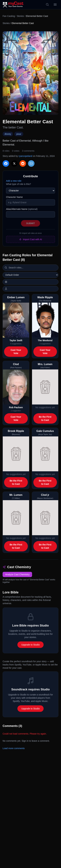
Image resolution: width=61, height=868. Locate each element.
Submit (31, 223)
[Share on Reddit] (23, 163)
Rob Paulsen (16, 407)
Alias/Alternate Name (22, 209)
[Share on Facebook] (6, 163)
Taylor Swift (16, 340)
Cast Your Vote (16, 352)
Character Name (14, 197)
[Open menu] (55, 5)
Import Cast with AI (30, 239)
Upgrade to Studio (30, 645)
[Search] (47, 5)
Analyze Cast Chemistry (17, 574)
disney (8, 134)
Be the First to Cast (45, 418)
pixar (19, 134)
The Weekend (45, 340)
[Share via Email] (31, 163)
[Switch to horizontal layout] (30, 282)
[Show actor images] (30, 289)
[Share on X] (14, 163)
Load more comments (14, 748)
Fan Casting (9, 16)
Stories (20, 16)
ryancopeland (25, 156)
